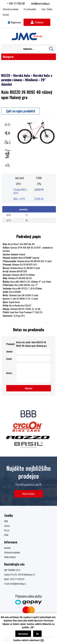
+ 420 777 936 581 (16, 3)
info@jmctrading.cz (40, 3)
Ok (37, 634)
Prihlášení (37, 22)
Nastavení (23, 634)
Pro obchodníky (30, 9)
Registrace (14, 22)
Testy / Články (47, 9)
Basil (6, 535)
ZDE (42, 640)
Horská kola (22, 75)
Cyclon (7, 526)
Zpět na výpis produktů (20, 111)
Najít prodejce (28, 494)
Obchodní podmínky (11, 9)
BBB (6, 521)
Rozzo (7, 530)
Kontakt (6, 15)
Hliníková (31, 80)
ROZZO (6, 75)
